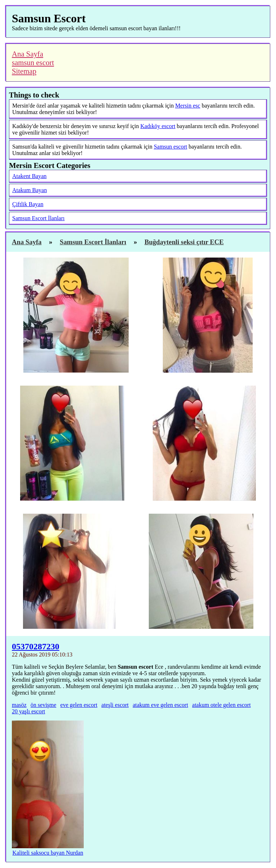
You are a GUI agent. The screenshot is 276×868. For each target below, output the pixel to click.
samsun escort (33, 62)
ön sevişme (43, 705)
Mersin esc (188, 106)
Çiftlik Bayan (28, 204)
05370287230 (36, 646)
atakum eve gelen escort (160, 705)
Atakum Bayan (29, 190)
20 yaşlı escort (28, 711)
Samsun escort (171, 147)
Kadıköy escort (158, 126)
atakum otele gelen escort (222, 705)
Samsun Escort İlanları (38, 218)
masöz (19, 705)
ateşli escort (115, 705)
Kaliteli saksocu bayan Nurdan (48, 853)
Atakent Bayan (29, 176)
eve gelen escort (79, 705)
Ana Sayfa (27, 54)
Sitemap (24, 71)
